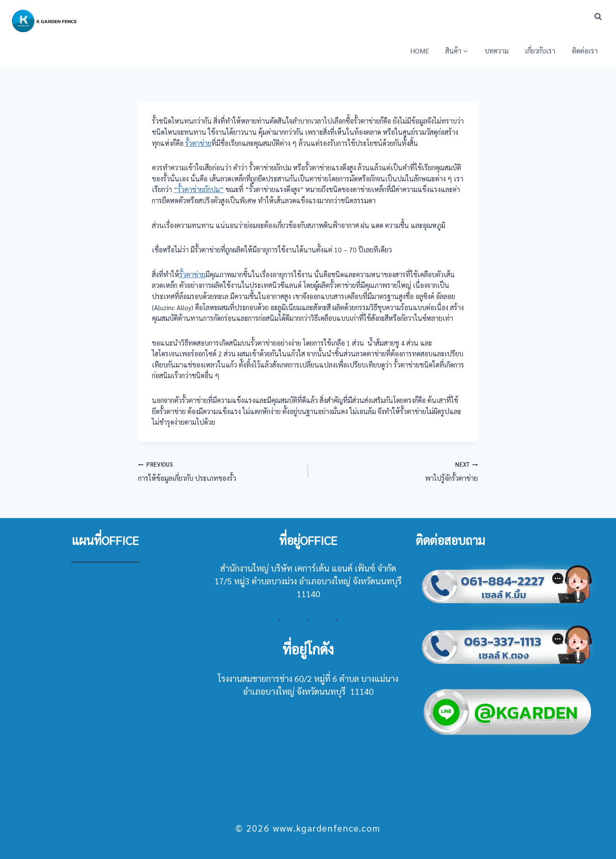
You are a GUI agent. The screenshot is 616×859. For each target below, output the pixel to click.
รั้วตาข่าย (198, 143)
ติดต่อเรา (585, 51)
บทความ (497, 51)
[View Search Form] (598, 17)
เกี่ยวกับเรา (540, 51)
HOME (420, 51)
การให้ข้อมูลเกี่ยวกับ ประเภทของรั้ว (220, 471)
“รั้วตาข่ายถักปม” (199, 189)
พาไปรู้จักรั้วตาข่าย (396, 471)
